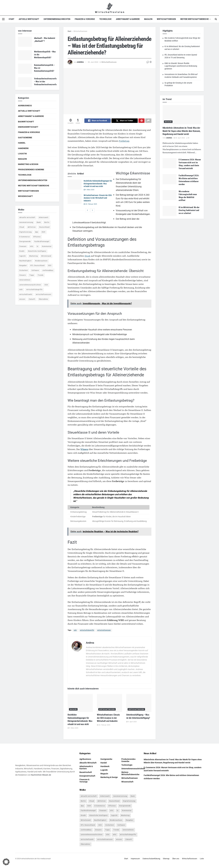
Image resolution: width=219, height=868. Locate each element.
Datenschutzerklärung (151, 859)
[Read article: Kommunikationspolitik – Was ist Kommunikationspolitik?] (25, 69)
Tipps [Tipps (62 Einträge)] (32, 275)
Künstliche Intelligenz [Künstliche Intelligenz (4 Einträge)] (37, 251)
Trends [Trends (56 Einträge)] (41, 275)
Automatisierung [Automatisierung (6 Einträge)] (26, 222)
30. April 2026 (179, 138)
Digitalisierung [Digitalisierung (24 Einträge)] (25, 232)
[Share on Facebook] (98, 121)
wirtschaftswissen (104, 631)
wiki (75, 631)
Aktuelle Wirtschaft (29, 19)
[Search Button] (216, 19)
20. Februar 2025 (90, 205)
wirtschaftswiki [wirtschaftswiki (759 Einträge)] (26, 294)
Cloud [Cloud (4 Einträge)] (22, 227)
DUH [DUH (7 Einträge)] (44, 232)
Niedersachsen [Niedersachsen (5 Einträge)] (41, 261)
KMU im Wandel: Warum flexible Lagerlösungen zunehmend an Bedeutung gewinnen (181, 66)
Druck (88, 256)
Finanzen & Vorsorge (85, 19)
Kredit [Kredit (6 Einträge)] (22, 251)
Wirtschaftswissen (166, 19)
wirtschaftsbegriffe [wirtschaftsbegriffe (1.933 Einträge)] (34, 290)
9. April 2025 (131, 722)
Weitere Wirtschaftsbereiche (194, 19)
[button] (6, 862)
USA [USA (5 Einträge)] (46, 285)
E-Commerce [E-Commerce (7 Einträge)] (25, 237)
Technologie (105, 19)
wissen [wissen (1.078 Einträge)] (22, 299)
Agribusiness (25, 106)
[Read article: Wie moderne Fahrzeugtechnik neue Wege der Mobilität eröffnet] (170, 195)
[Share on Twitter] (125, 121)
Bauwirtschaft (26, 122)
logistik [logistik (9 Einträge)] (23, 256)
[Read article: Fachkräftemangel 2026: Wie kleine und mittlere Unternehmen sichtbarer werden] (170, 179)
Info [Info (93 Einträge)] (32, 246)
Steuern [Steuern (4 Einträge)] (23, 275)
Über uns (176, 859)
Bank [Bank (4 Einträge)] (39, 222)
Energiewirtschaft (28, 127)
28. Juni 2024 (93, 62)
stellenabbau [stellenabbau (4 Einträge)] (48, 270)
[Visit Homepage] (110, 8)
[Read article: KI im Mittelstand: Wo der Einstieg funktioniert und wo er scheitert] (170, 211)
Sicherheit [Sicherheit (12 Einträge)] (24, 270)
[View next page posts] (92, 211)
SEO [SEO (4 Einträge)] (50, 266)
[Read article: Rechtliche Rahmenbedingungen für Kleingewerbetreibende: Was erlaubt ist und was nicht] (75, 185)
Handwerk (23, 148)
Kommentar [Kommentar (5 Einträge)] (47, 246)
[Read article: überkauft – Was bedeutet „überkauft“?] (25, 42)
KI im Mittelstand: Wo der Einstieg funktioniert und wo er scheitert (189, 210)
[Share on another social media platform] (148, 121)
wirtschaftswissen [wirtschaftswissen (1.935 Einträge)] (44, 294)
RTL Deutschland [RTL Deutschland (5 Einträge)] (37, 266)
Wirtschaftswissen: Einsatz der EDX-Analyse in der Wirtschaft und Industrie (98, 198)
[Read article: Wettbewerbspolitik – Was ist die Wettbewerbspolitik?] (25, 55)
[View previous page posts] (87, 211)
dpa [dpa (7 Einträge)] (37, 232)
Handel (22, 143)
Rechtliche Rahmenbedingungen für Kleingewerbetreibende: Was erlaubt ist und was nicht (98, 184)
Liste (202, 859)
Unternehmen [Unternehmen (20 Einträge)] (25, 280)
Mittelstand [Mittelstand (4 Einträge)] (46, 256)
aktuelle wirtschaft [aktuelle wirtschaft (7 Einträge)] (27, 217)
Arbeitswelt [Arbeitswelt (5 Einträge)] (44, 217)
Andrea (80, 62)
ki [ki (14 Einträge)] (38, 246)
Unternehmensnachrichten (57, 19)
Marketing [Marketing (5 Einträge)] (34, 256)
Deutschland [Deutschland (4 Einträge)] (44, 227)
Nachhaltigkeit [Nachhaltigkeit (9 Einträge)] (25, 261)
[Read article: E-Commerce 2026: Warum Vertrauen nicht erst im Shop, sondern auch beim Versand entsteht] (170, 163)
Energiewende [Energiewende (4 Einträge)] (25, 242)
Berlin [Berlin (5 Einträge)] (47, 222)
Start (11, 19)
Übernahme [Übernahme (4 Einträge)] (43, 299)
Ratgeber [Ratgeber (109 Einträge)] (23, 266)
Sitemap (166, 859)
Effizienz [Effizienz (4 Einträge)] (37, 237)
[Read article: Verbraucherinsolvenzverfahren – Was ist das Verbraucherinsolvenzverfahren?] (25, 82)
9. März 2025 (89, 190)
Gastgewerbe (25, 138)
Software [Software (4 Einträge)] (35, 270)
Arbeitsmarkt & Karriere (128, 19)
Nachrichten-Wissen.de (41, 775)
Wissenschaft (25, 196)
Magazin (148, 19)
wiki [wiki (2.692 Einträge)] (21, 290)
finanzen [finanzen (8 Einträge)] (23, 246)
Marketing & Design (28, 164)
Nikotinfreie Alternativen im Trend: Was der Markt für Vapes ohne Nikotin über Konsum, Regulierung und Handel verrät (181, 131)
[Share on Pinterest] (141, 121)
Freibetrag (124, 141)
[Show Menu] (3, 19)
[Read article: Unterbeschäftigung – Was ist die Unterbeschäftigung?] (139, 703)
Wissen (84, 450)
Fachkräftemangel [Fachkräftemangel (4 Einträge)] (42, 242)
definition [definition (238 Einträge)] (32, 227)
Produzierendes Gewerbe (31, 170)
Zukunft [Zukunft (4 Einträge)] (32, 299)
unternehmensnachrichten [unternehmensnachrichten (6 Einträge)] (30, 285)
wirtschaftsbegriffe (87, 631)
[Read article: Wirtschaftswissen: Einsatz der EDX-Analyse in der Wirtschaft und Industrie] (75, 199)
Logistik (22, 154)
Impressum (135, 859)
